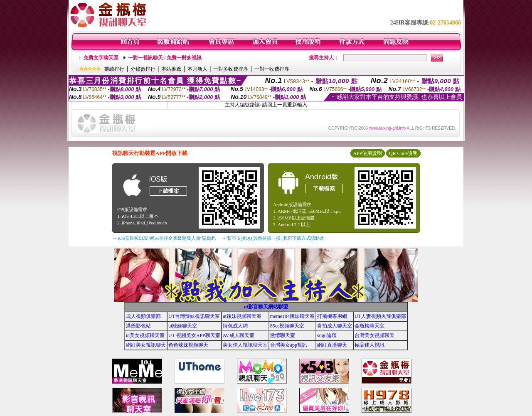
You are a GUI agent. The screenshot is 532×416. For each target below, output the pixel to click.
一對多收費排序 (231, 69)
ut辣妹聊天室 (183, 326)
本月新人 (197, 69)
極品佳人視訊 (369, 345)
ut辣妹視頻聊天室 (242, 316)
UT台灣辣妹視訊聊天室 (194, 316)
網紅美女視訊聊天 (146, 345)
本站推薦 (171, 69)
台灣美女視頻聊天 (374, 335)
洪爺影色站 (138, 326)
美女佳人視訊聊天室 (245, 345)
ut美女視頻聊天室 (145, 335)
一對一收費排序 (272, 69)
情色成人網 (235, 326)
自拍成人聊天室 (335, 326)
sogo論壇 (327, 335)
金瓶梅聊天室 (369, 326)
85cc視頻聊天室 (287, 326)
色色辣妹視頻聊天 (188, 345)
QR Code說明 (403, 153)
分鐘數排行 (143, 69)
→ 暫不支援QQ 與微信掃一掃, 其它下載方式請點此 (273, 238)
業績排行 (114, 69)
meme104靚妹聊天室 (292, 316)
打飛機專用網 (332, 316)
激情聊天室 (283, 335)
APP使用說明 (367, 153)
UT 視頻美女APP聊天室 (194, 335)
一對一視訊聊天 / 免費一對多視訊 (165, 58)
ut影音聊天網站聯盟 (266, 307)
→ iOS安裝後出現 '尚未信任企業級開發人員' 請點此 (164, 238)
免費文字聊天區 (101, 58)
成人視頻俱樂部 (143, 316)
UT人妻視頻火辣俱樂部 (380, 316)
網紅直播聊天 (332, 345)
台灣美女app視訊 (289, 345)
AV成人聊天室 (239, 335)
